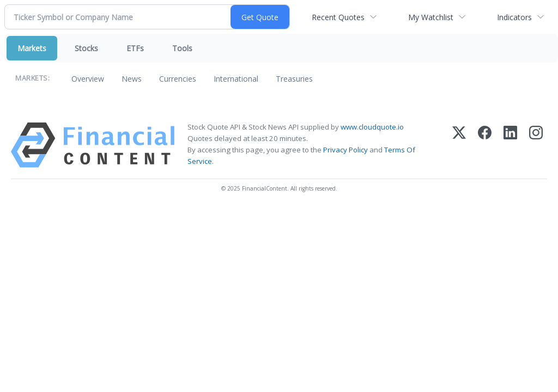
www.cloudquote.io (372, 127)
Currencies (178, 79)
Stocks (86, 48)
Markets (32, 48)
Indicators (514, 17)
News (132, 79)
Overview (88, 79)
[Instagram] (536, 145)
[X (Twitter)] (459, 145)
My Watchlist (431, 17)
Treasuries (294, 79)
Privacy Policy (345, 150)
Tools (182, 48)
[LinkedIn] (510, 145)
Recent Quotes (338, 17)
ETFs (135, 48)
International (236, 79)
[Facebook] (485, 145)
